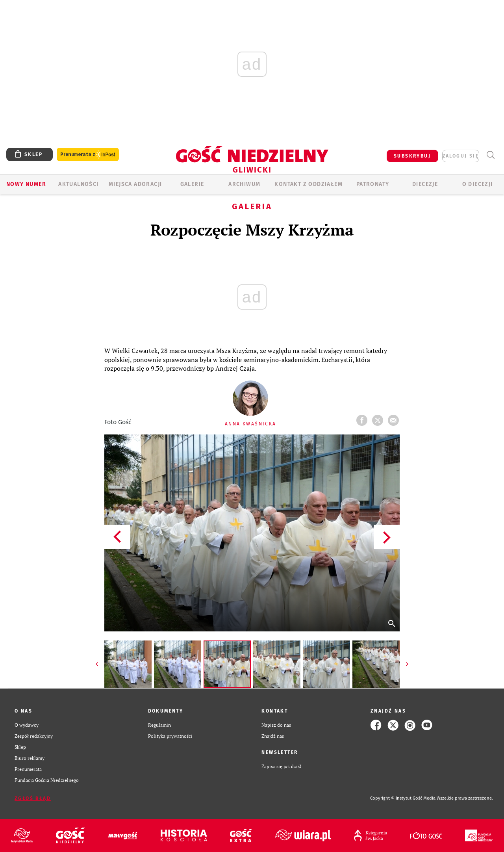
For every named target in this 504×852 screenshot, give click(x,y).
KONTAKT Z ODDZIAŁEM (309, 184)
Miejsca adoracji (135, 184)
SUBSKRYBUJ (412, 156)
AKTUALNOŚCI (78, 184)
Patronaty (373, 184)
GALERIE (192, 184)
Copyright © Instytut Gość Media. (403, 798)
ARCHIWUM (244, 184)
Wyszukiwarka (490, 155)
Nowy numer (26, 184)
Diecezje (425, 184)
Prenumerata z (88, 155)
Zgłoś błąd (33, 798)
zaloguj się (461, 156)
